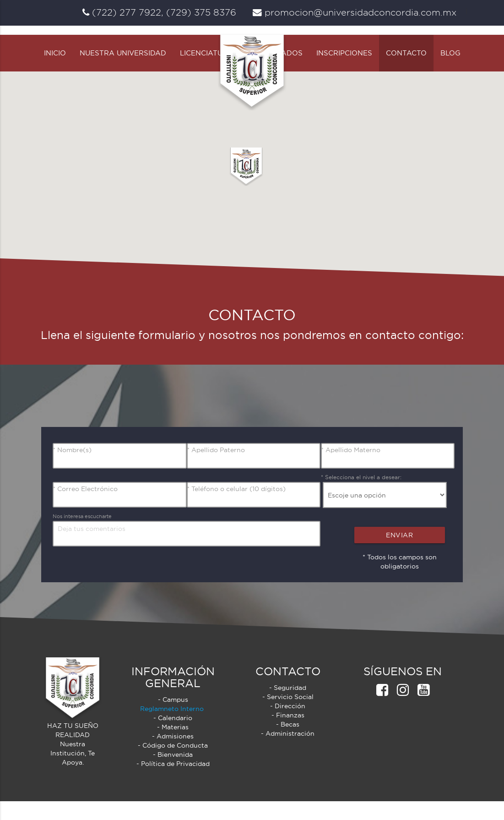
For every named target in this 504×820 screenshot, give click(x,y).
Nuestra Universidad (123, 72)
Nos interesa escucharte (85, 535)
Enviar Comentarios (403, 556)
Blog (450, 72)
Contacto (406, 72)
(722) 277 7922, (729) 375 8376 (159, 12)
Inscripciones (344, 72)
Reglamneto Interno (173, 727)
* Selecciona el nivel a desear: (361, 496)
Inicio (55, 72)
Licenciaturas (209, 72)
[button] (247, 186)
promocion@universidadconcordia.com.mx (355, 12)
